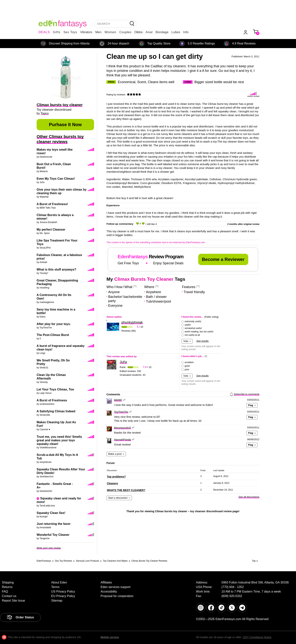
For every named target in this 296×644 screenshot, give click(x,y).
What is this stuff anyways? (56, 269)
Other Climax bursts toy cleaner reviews (60, 139)
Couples (125, 32)
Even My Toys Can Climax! (56, 179)
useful (188, 325)
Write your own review (49, 548)
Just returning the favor (54, 524)
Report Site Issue (13, 601)
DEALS (44, 32)
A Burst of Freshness (52, 400)
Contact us (9, 596)
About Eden (59, 582)
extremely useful (193, 321)
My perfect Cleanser (51, 230)
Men (98, 32)
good (187, 366)
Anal (149, 32)
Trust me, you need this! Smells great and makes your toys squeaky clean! (59, 440)
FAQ (5, 591)
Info (186, 32)
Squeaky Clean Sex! (51, 513)
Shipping (8, 582)
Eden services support (116, 587)
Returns (7, 587)
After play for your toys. (54, 324)
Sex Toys (70, 32)
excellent (189, 362)
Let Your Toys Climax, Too (55, 389)
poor (187, 370)
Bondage (162, 32)
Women (110, 32)
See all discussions (249, 497)
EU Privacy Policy (63, 596)
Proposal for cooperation (117, 596)
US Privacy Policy (63, 591)
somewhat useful (193, 328)
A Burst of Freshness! (52, 204)
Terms (55, 587)
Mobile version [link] (110, 637)
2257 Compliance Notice (257, 637)
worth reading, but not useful (199, 332)
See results (202, 341)
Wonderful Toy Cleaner (53, 535)
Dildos (138, 32)
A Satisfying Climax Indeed (56, 411)
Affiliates (106, 582)
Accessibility (109, 591)
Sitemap (57, 601)
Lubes (176, 32)
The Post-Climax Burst (53, 335)
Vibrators (86, 32)
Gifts (57, 32)
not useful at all (192, 335)
